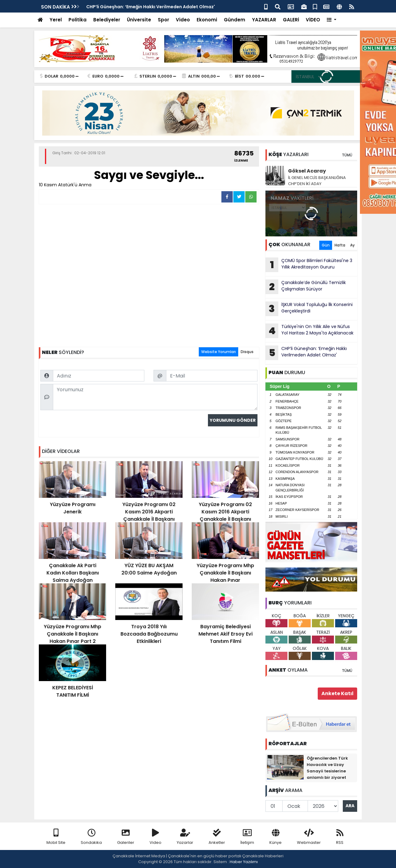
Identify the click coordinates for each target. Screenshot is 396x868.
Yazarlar (185, 837)
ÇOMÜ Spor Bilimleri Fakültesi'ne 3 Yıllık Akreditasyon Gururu (309, 265)
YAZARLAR (264, 20)
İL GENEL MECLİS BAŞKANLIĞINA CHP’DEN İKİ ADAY (317, 181)
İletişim (247, 837)
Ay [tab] (352, 245)
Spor (163, 20)
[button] (332, 20)
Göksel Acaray (307, 171)
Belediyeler (107, 20)
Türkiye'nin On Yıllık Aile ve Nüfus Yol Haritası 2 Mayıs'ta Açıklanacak (309, 331)
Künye (276, 837)
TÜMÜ (347, 155)
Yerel (56, 20)
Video (183, 20)
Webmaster (309, 837)
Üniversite (139, 20)
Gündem (235, 20)
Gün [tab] (326, 245)
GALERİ (291, 20)
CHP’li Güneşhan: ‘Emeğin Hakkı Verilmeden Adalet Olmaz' (151, 7)
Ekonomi (207, 20)
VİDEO (313, 20)
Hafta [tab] (340, 245)
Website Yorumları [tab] (218, 352)
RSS (340, 837)
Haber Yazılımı (244, 862)
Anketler (217, 837)
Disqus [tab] (247, 352)
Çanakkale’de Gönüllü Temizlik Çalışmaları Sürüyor (306, 287)
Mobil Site (56, 837)
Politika (78, 20)
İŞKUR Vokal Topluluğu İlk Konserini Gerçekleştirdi (309, 309)
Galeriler (126, 837)
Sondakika (91, 837)
